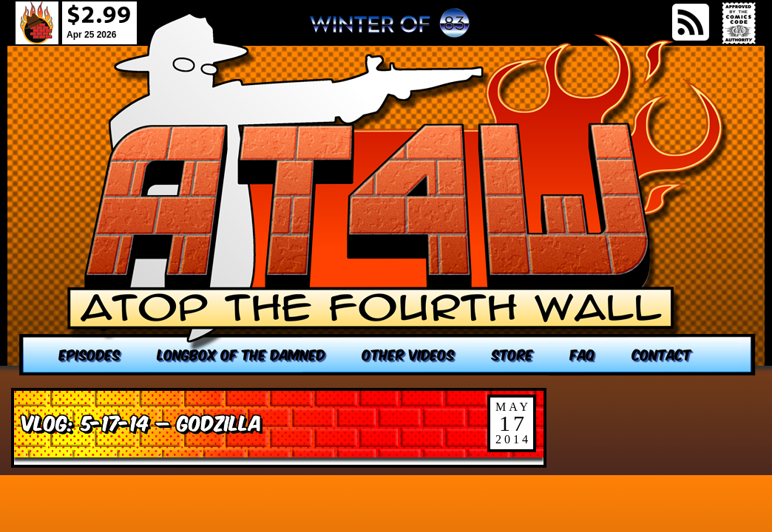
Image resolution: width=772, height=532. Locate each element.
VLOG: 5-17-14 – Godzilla (141, 422)
